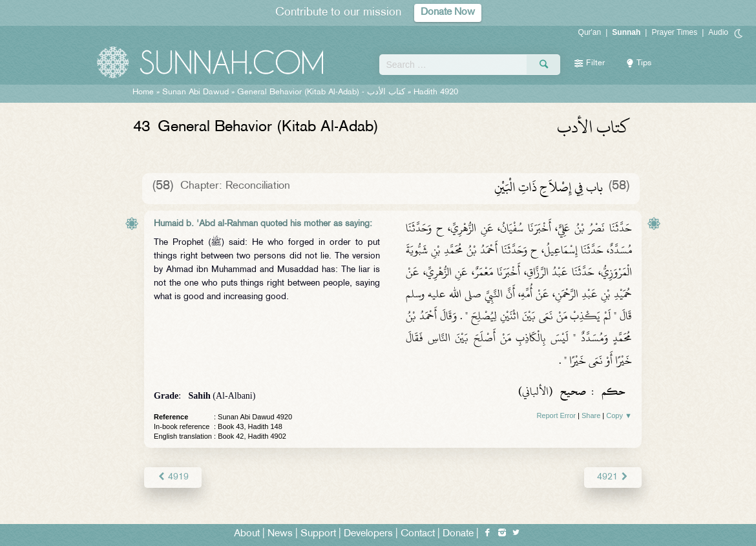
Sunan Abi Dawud (195, 92)
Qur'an (590, 32)
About (247, 534)
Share (591, 415)
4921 (613, 477)
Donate (458, 534)
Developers (368, 534)
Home (143, 92)
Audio (718, 32)
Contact (418, 534)
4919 (173, 477)
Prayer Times (674, 32)
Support (318, 534)
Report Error (556, 415)
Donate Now (448, 13)
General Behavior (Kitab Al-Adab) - (322, 92)
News (280, 534)
